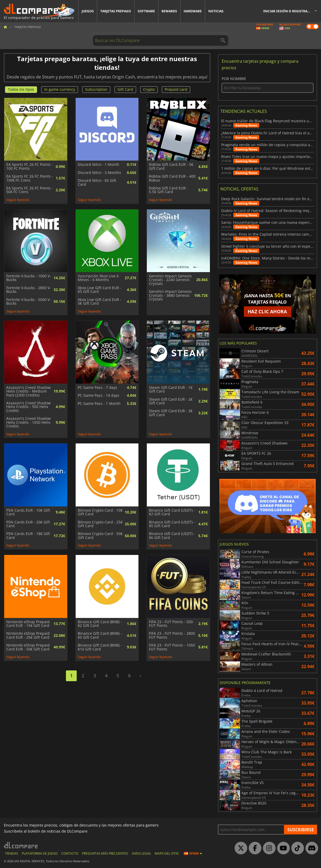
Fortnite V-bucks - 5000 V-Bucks (29, 302)
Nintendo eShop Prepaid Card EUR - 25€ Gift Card (28, 635)
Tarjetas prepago (116, 11)
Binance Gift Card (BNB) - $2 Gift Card (100, 624)
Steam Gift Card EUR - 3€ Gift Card (171, 413)
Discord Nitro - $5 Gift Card (97, 182)
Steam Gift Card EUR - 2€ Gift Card (171, 401)
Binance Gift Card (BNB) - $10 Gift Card (100, 647)
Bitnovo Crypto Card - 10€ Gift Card (100, 512)
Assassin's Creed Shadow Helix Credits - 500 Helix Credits (29, 407)
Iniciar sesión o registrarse (288, 11)
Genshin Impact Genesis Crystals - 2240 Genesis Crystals (170, 280)
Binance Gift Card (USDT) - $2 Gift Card (172, 512)
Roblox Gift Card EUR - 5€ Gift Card (171, 166)
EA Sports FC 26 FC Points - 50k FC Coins (30, 190)
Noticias (216, 11)
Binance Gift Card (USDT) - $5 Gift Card (172, 524)
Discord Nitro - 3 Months (99, 173)
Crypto (149, 89)
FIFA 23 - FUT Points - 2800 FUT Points (172, 635)
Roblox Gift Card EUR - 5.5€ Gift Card (169, 190)
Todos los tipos (21, 89)
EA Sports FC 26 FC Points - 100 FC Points (30, 166)
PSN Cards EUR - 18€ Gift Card (28, 536)
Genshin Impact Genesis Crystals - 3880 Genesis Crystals (170, 295)
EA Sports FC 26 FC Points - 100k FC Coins (30, 178)
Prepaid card (176, 89)
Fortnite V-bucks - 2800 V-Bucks (29, 290)
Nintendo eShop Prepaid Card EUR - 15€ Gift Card (28, 624)
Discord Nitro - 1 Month (99, 165)
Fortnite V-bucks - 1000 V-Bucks (29, 278)
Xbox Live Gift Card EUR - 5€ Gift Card (100, 302)
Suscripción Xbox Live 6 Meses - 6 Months (98, 278)
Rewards (169, 11)
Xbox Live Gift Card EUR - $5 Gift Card (100, 290)
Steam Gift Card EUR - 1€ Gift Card (171, 390)
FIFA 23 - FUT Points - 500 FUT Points (171, 624)
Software (146, 11)
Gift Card (125, 89)
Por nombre (268, 85)
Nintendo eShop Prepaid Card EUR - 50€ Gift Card (28, 647)
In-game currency (60, 89)
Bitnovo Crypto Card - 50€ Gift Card (100, 536)
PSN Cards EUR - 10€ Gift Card (28, 512)
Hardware (193, 11)
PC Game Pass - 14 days (99, 395)
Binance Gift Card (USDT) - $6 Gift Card (172, 536)
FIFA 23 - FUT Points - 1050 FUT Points (172, 647)
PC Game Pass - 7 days (97, 388)
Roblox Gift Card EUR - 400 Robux (172, 178)
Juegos (88, 11)
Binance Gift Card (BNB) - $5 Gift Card (100, 635)
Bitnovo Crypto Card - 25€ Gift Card (100, 524)
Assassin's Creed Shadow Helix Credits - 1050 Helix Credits (29, 422)
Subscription (96, 89)
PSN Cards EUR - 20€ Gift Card (28, 524)
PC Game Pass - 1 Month (99, 404)
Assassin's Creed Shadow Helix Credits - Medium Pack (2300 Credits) (29, 391)
